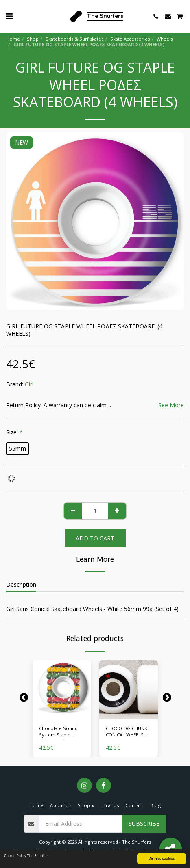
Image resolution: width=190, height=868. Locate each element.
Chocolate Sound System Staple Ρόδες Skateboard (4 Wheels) (62, 732)
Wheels (165, 39)
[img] (62, 689)
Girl (29, 384)
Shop (33, 39)
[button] (9, 16)
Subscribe (144, 824)
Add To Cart (95, 538)
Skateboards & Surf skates (74, 39)
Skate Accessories (130, 39)
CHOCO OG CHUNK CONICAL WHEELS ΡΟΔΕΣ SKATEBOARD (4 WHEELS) (129, 732)
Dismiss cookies (162, 858)
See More (171, 405)
